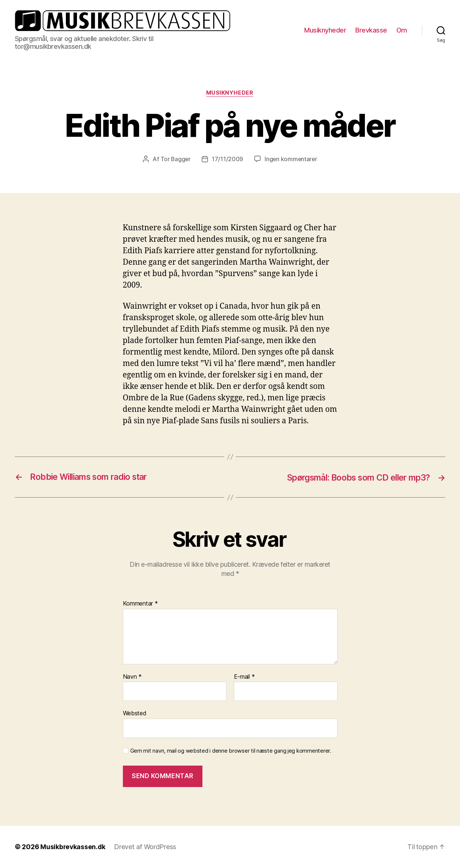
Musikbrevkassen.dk (73, 847)
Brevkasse (371, 30)
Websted (135, 713)
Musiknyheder (325, 30)
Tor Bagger (175, 159)
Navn (132, 677)
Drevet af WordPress (146, 847)
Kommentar (140, 604)
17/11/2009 (227, 159)
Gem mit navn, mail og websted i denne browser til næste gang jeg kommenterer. (231, 751)
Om (402, 30)
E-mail (244, 677)
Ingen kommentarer (291, 159)
